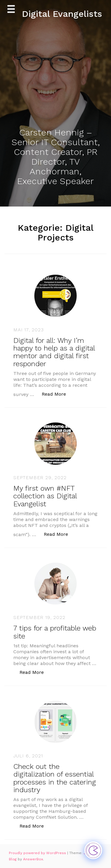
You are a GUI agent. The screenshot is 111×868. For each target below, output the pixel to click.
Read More (57, 394)
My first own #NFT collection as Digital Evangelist (45, 496)
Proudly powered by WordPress (38, 853)
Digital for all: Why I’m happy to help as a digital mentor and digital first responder (54, 352)
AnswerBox (33, 859)
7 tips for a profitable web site (55, 632)
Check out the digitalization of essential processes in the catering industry (55, 778)
